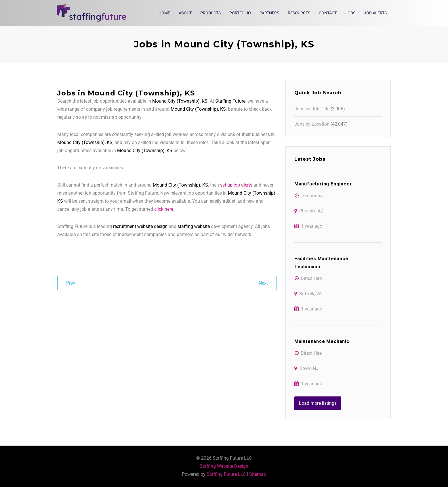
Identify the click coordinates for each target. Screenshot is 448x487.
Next (263, 283)
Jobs (350, 13)
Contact (328, 13)
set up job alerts (236, 185)
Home (164, 13)
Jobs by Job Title (312, 109)
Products (210, 13)
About (185, 13)
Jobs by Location (312, 124)
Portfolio (240, 13)
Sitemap (258, 474)
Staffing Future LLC (226, 474)
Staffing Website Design (224, 466)
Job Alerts (375, 13)
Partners (269, 13)
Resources (299, 13)
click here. (164, 209)
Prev (71, 283)
